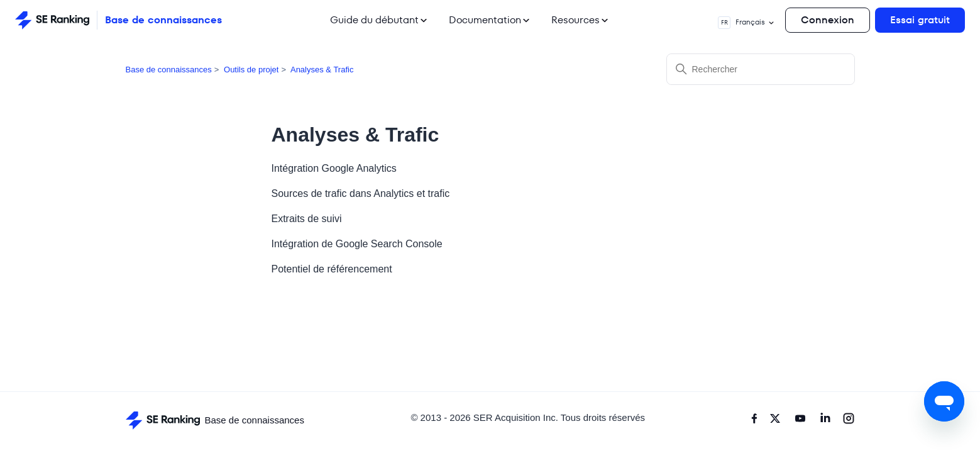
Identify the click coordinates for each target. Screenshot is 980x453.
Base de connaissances (169, 70)
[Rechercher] (761, 69)
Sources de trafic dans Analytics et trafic (361, 193)
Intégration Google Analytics (334, 168)
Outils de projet (251, 70)
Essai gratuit (920, 20)
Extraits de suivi (307, 219)
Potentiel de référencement (332, 269)
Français (746, 23)
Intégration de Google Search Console (357, 244)
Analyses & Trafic (322, 70)
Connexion (828, 20)
